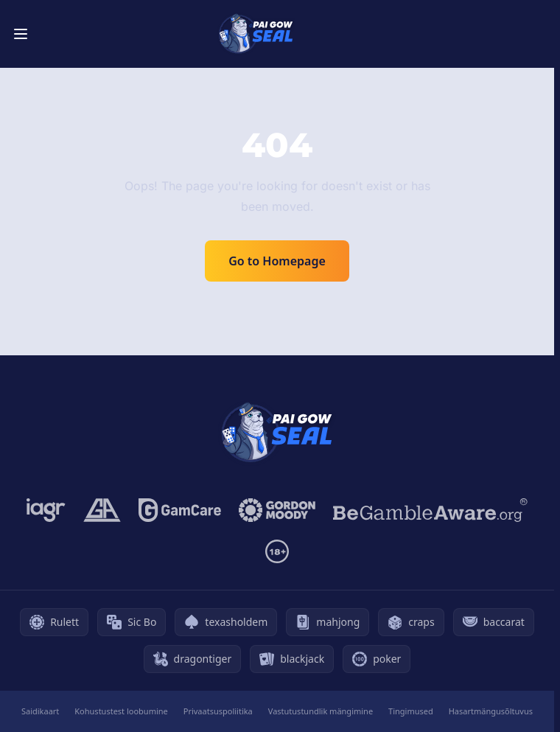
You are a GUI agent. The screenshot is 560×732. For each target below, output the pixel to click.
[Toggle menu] (21, 34)
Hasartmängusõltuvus (491, 711)
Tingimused (411, 711)
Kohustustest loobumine (121, 711)
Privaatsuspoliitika (218, 711)
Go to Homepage (277, 261)
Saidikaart (40, 711)
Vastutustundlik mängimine (321, 711)
